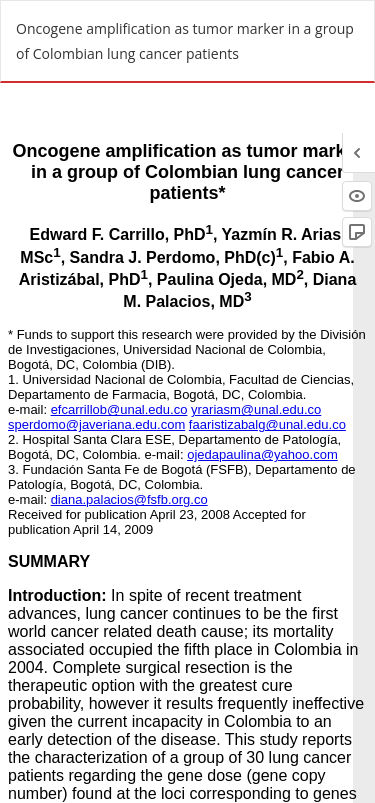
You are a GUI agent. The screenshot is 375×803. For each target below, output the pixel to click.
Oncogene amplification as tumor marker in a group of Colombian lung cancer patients (185, 41)
